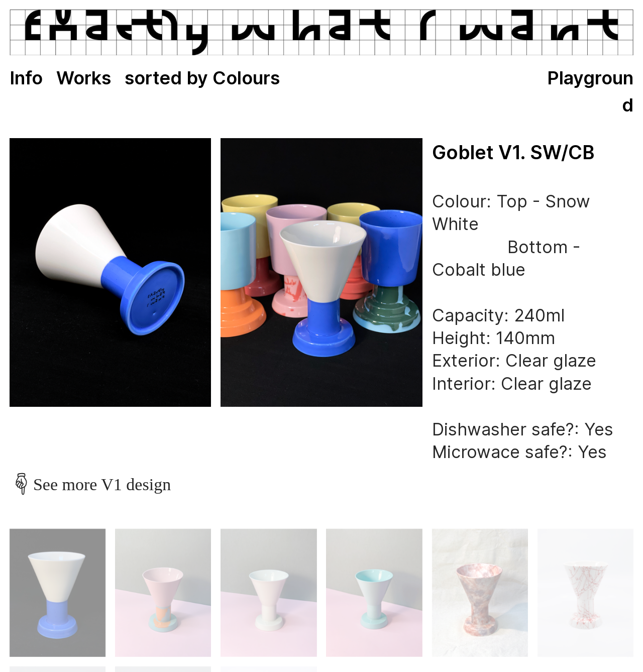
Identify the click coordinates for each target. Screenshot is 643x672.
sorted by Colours (202, 78)
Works (84, 78)
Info (26, 78)
